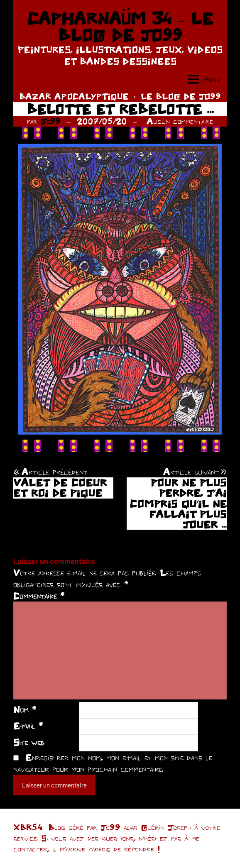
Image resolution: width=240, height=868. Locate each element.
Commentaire (39, 596)
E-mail (28, 726)
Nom (25, 709)
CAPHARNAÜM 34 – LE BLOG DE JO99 (120, 27)
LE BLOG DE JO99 (181, 96)
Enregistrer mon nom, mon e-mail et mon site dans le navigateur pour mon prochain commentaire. (113, 763)
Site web (29, 742)
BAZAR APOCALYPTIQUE (74, 96)
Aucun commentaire (180, 121)
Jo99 (51, 121)
